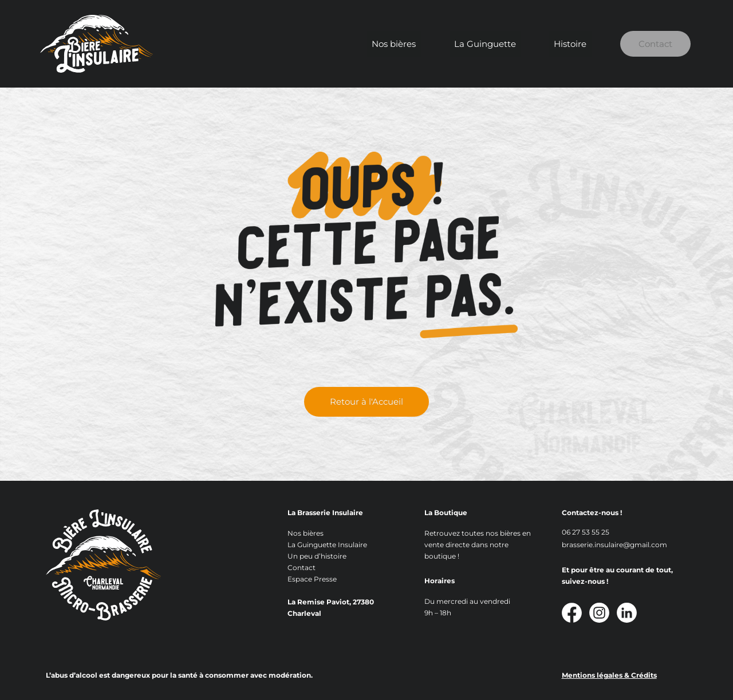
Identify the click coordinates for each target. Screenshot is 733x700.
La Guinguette (484, 44)
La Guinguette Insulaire (327, 545)
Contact (648, 44)
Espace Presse (312, 579)
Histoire (560, 44)
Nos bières (403, 44)
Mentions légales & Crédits (609, 675)
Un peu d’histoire (317, 556)
